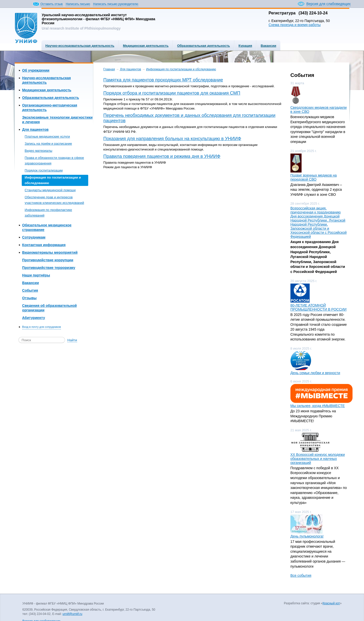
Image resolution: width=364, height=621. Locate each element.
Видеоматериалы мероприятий (50, 252)
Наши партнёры (36, 275)
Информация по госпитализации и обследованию (53, 180)
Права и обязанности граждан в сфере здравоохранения (54, 160)
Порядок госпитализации (44, 170)
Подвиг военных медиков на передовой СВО (314, 177)
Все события (301, 575)
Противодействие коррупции (48, 260)
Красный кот (331, 603)
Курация (245, 46)
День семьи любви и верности (315, 373)
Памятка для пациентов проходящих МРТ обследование (163, 80)
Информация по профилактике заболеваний (48, 213)
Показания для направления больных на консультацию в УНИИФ (172, 139)
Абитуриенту (34, 318)
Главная (109, 69)
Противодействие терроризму (49, 268)
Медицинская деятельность (146, 46)
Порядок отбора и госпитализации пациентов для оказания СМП (172, 93)
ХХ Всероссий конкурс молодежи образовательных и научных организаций (318, 459)
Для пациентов (35, 130)
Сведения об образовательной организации (50, 308)
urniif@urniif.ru (72, 614)
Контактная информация (44, 245)
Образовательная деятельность (204, 46)
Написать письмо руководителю (116, 4)
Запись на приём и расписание (48, 144)
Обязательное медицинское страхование (47, 227)
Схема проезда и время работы (294, 25)
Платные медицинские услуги (47, 136)
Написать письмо (78, 4)
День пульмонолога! (307, 536)
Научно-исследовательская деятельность (80, 46)
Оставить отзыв (52, 4)
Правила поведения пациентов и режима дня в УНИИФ (162, 156)
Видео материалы (39, 151)
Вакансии (268, 46)
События (30, 290)
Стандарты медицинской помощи (50, 190)
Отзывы (29, 298)
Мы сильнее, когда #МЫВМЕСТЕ (318, 406)
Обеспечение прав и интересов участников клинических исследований (54, 200)
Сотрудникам (34, 237)
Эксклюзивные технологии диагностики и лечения (58, 120)
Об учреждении (36, 70)
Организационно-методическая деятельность (50, 108)
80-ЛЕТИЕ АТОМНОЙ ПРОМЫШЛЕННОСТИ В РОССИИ (318, 307)
